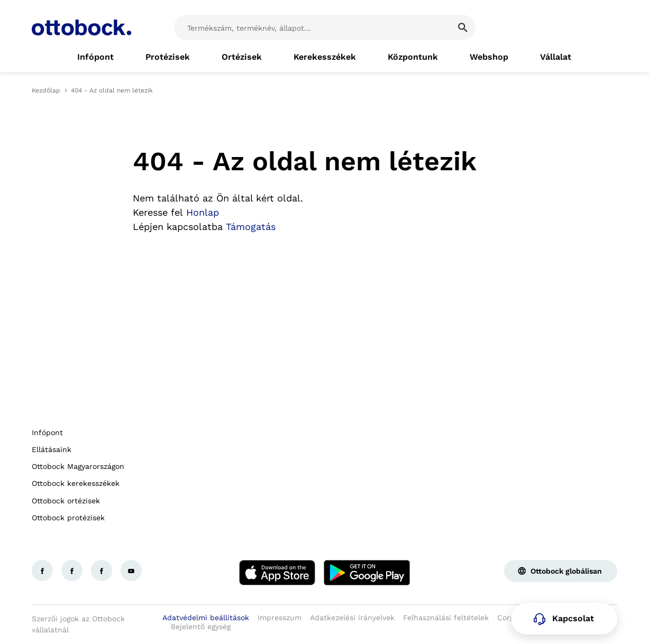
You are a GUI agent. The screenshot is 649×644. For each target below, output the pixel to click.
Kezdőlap (46, 90)
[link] (95, 57)
